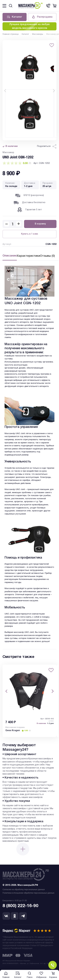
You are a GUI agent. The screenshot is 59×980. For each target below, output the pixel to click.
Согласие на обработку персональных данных (24, 890)
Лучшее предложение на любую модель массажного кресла (29, 26)
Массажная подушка (15, 727)
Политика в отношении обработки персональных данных (28, 893)
